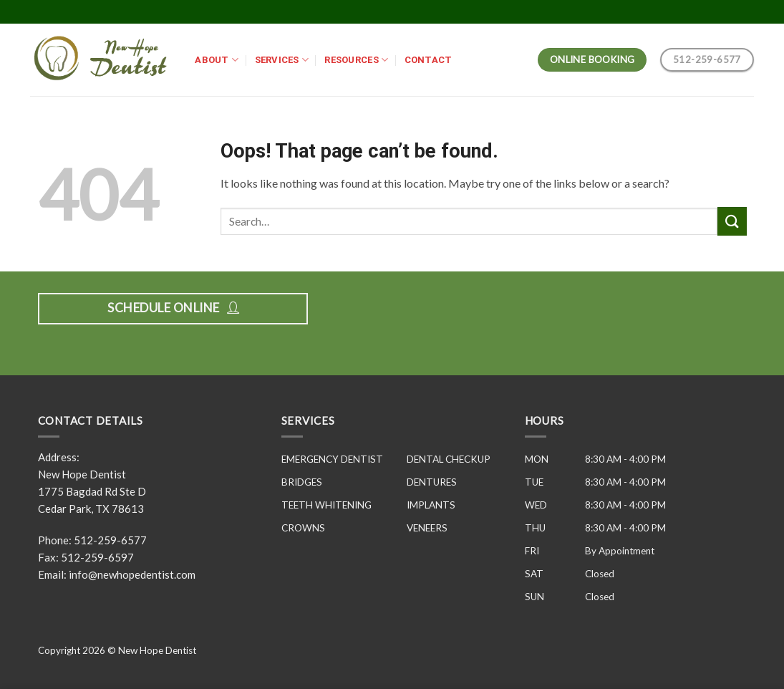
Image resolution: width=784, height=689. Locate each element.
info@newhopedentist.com (132, 574)
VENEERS (427, 528)
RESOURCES (356, 60)
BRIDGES (302, 482)
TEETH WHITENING (326, 505)
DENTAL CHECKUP (449, 459)
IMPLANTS (431, 505)
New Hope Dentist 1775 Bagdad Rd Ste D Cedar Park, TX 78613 (92, 491)
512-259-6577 (110, 540)
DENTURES (432, 482)
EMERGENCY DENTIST (332, 459)
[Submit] (732, 221)
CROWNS (303, 528)
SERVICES (282, 60)
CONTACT (429, 60)
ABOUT (217, 60)
